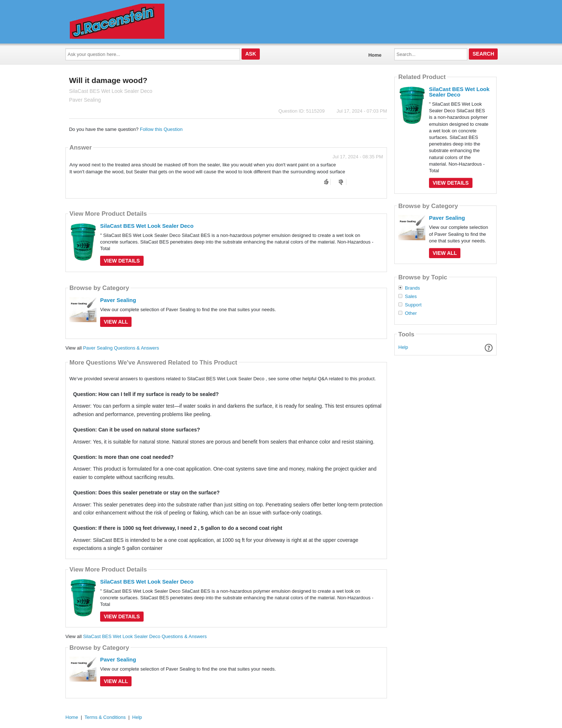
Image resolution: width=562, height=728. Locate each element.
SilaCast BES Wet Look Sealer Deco (147, 226)
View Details (122, 261)
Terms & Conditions (105, 717)
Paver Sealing (118, 300)
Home (375, 55)
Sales (411, 297)
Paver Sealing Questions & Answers (121, 348)
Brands (412, 288)
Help (403, 347)
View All (116, 322)
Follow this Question (161, 129)
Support (413, 305)
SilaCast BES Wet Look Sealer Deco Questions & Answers (145, 636)
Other (411, 313)
